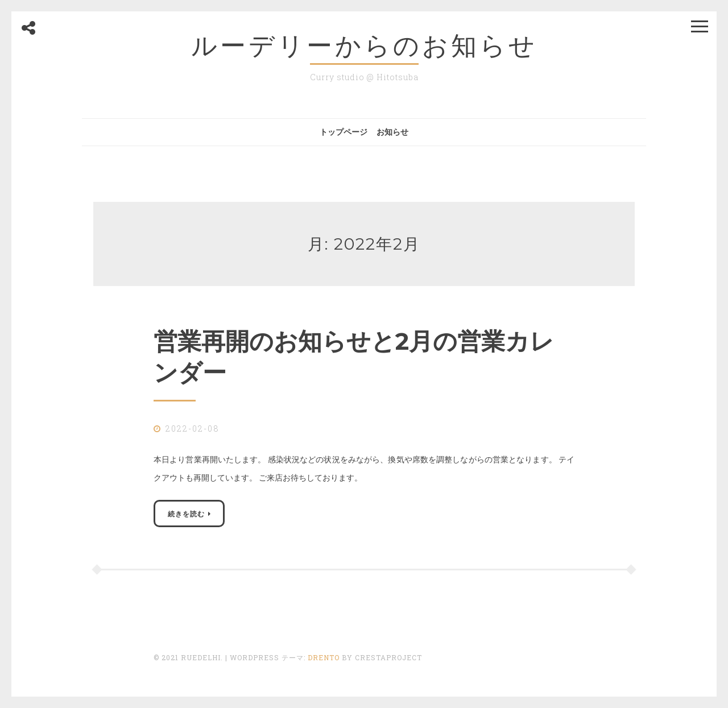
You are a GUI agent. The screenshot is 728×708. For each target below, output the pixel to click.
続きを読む (186, 514)
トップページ (344, 132)
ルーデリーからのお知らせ (364, 45)
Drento (324, 657)
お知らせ (392, 132)
